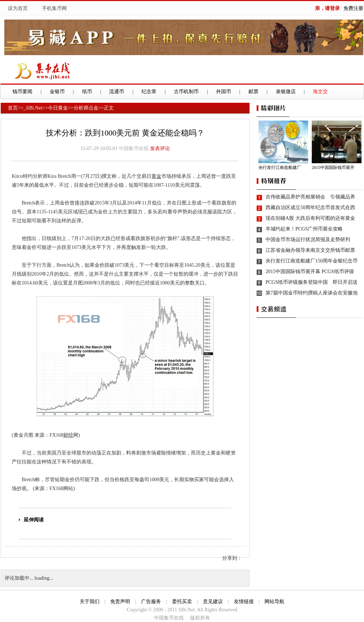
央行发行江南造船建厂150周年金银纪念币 (312, 261)
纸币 (87, 92)
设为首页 (18, 8)
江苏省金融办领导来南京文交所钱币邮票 (310, 250)
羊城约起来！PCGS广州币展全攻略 (304, 229)
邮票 (253, 92)
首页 (13, 108)
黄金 (156, 176)
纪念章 (149, 92)
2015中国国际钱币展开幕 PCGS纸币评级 (310, 272)
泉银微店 (286, 92)
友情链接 (244, 602)
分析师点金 (86, 108)
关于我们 (90, 602)
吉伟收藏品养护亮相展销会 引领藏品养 (310, 197)
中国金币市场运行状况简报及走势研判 (308, 240)
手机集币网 (54, 8)
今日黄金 (58, 108)
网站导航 (274, 602)
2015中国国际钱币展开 (333, 168)
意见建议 (213, 602)
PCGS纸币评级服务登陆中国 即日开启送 (312, 282)
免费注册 (353, 8)
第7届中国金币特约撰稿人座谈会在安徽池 (312, 293)
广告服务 (151, 602)
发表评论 (160, 148)
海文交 (320, 92)
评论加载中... (19, 578)
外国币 (224, 92)
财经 (68, 435)
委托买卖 (182, 602)
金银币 (57, 92)
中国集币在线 (134, 148)
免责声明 (120, 602)
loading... (44, 578)
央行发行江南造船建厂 (280, 168)
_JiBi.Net (33, 108)
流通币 (117, 92)
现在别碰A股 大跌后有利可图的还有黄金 (310, 218)
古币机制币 (186, 92)
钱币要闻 (22, 92)
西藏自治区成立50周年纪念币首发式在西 (310, 208)
